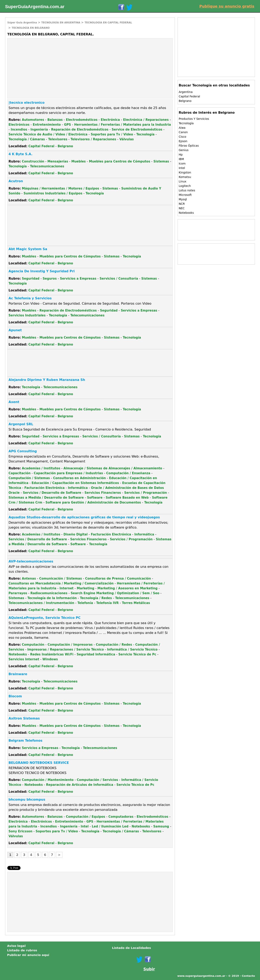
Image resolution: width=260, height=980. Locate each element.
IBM (181, 159)
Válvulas (127, 139)
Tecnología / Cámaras (27, 139)
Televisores (58, 139)
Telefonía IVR (107, 603)
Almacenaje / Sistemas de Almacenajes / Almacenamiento (113, 468)
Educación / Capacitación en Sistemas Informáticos (75, 483)
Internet (67, 588)
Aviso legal (16, 946)
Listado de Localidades (131, 948)
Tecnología (145, 134)
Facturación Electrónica (44, 488)
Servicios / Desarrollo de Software (52, 493)
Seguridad (31, 279)
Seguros (50, 279)
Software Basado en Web (127, 498)
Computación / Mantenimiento (48, 780)
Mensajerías (58, 161)
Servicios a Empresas (78, 279)
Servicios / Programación (145, 493)
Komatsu (185, 177)
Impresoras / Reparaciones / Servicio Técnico (66, 650)
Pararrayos (18, 593)
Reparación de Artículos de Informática (80, 785)
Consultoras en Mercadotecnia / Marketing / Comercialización (61, 583)
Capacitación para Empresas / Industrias (68, 473)
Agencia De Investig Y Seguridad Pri (42, 271)
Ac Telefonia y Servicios (30, 298)
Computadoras (121, 817)
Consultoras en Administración (79, 478)
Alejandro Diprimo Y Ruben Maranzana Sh (47, 380)
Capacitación (19, 473)
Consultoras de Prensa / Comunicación (118, 579)
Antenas (29, 579)
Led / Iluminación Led (110, 826)
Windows (50, 659)
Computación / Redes (114, 645)
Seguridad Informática (96, 654)
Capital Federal (41, 146)
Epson (183, 141)
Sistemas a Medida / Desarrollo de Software (46, 498)
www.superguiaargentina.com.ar (201, 976)
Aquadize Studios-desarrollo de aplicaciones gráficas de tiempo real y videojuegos (84, 517)
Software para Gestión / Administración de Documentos (93, 503)
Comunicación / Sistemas (61, 579)
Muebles (79, 161)
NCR (182, 204)
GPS (67, 125)
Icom (182, 164)
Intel (85, 826)
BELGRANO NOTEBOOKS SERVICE (39, 763)
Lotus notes (187, 190)
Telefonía (85, 603)
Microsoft (185, 195)
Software (95, 498)
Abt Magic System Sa (28, 249)
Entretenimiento (47, 125)
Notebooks (18, 654)
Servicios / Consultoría (119, 279)
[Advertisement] (42, 68)
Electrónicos (19, 125)
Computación (33, 645)
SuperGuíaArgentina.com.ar (35, 7)
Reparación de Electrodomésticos (80, 130)
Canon (183, 132)
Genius (184, 150)
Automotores (33, 120)
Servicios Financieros (103, 493)
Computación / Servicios (97, 780)
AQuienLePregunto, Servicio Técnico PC (44, 618)
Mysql (183, 199)
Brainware (18, 674)
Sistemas (161, 161)
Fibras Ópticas (189, 146)
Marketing (86, 588)
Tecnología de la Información (52, 598)
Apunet (15, 330)
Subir (149, 969)
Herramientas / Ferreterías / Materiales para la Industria (122, 125)
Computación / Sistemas (29, 478)
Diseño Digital (76, 534)
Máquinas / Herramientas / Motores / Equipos (61, 189)
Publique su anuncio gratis (227, 6)
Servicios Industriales (27, 315)
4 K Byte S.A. (21, 154)
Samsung (161, 826)
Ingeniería (39, 130)
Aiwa (182, 128)
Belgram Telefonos (25, 741)
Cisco (183, 137)
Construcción (33, 161)
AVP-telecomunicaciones (31, 561)
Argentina (186, 92)
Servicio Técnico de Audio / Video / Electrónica (48, 134)
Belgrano (65, 146)
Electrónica (110, 120)
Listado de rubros (22, 950)
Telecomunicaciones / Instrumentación (41, 603)
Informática (78, 488)
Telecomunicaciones (47, 166)
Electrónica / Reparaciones (146, 120)
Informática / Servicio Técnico (132, 650)
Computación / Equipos (85, 817)
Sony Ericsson (20, 831)
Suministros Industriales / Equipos (53, 193)
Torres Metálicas (136, 603)
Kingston (185, 172)
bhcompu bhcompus (27, 800)
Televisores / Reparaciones (93, 139)
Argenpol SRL (21, 424)
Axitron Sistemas (24, 718)
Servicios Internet (24, 659)
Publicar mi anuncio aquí (28, 955)
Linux (183, 181)
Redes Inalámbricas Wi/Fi (52, 654)
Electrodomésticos (82, 120)
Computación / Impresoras (70, 645)
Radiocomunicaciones (49, 593)
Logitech (185, 186)
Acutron (16, 181)
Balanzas (55, 120)
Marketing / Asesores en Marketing (128, 588)
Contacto (248, 976)
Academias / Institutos (41, 468)
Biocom (15, 696)
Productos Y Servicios (194, 119)
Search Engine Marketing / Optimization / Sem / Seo (115, 593)
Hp (181, 155)
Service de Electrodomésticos (137, 130)
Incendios (19, 130)
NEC (182, 208)
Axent (14, 402)
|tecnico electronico (27, 103)
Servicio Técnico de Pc (137, 654)
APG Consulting (23, 451)
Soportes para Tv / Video (112, 134)
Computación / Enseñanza (128, 473)
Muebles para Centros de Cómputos (120, 161)
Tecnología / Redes (96, 598)
